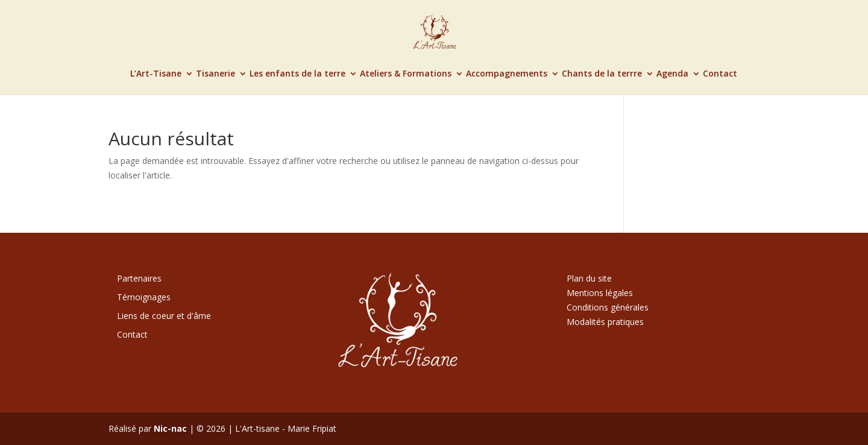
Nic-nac (170, 428)
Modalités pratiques (605, 322)
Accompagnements (507, 74)
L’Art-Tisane (156, 74)
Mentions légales (600, 293)
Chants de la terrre (602, 74)
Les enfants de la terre (297, 74)
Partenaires (139, 278)
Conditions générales (608, 307)
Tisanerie (215, 74)
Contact (720, 74)
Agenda (672, 74)
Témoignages (144, 297)
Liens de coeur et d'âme (164, 316)
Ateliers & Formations (406, 74)
